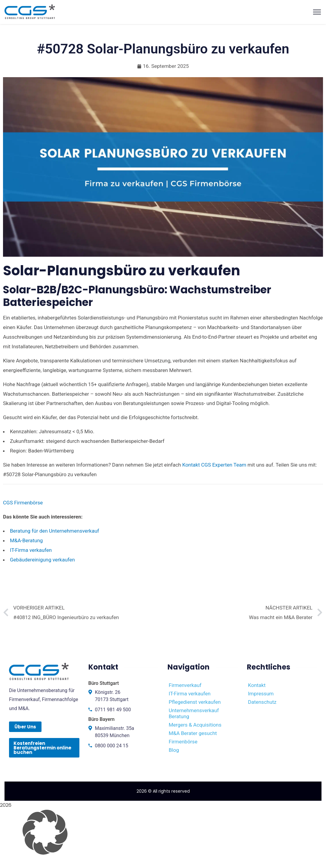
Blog (174, 750)
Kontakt (257, 685)
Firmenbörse (183, 742)
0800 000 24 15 (112, 746)
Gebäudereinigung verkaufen (42, 560)
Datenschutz (262, 702)
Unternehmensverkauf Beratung (194, 713)
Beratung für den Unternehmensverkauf (54, 531)
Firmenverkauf (185, 685)
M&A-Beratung (26, 540)
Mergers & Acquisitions (195, 725)
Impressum (261, 694)
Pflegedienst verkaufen (195, 702)
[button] (163, 832)
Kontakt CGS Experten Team (214, 465)
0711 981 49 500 (113, 710)
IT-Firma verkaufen (31, 550)
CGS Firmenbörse (23, 503)
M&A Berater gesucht (193, 733)
